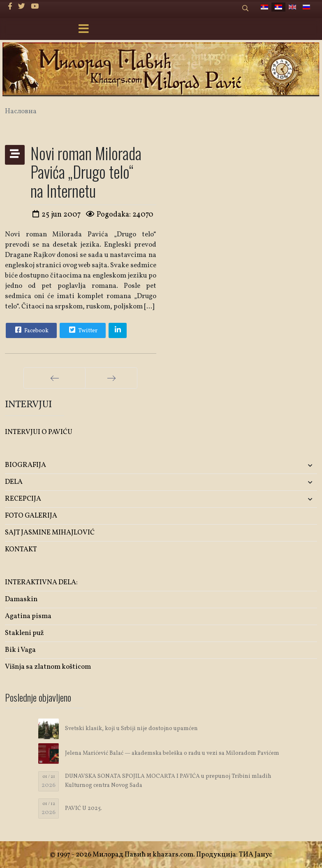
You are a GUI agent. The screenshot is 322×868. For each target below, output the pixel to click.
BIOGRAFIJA (25, 465)
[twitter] (22, 7)
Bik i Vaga (20, 650)
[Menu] (84, 30)
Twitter (82, 330)
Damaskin (21, 599)
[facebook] (10, 7)
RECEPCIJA (23, 499)
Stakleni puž (24, 633)
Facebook (31, 330)
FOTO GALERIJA (31, 516)
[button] (266, 465)
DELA (14, 482)
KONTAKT (21, 549)
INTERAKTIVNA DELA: (41, 582)
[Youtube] (35, 7)
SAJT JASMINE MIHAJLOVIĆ (50, 533)
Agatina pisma (28, 616)
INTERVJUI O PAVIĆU (39, 432)
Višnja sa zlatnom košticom (48, 667)
